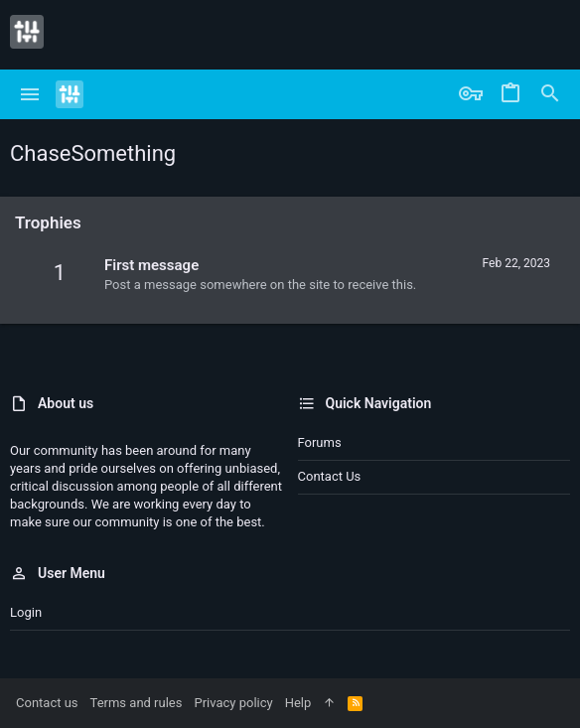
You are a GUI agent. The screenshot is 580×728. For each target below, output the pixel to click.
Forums (320, 442)
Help (298, 703)
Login (26, 612)
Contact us (330, 476)
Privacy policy (233, 703)
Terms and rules (137, 703)
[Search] (550, 94)
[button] (30, 94)
